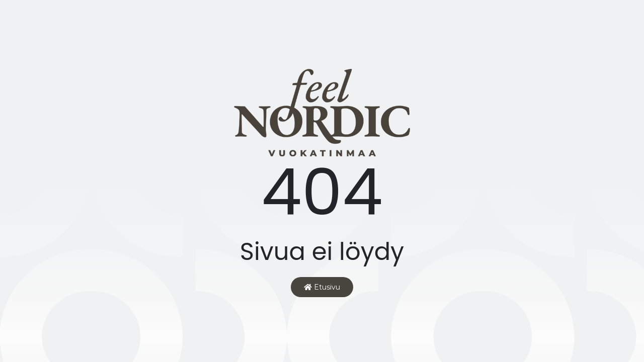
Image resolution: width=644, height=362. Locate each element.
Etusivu (322, 287)
